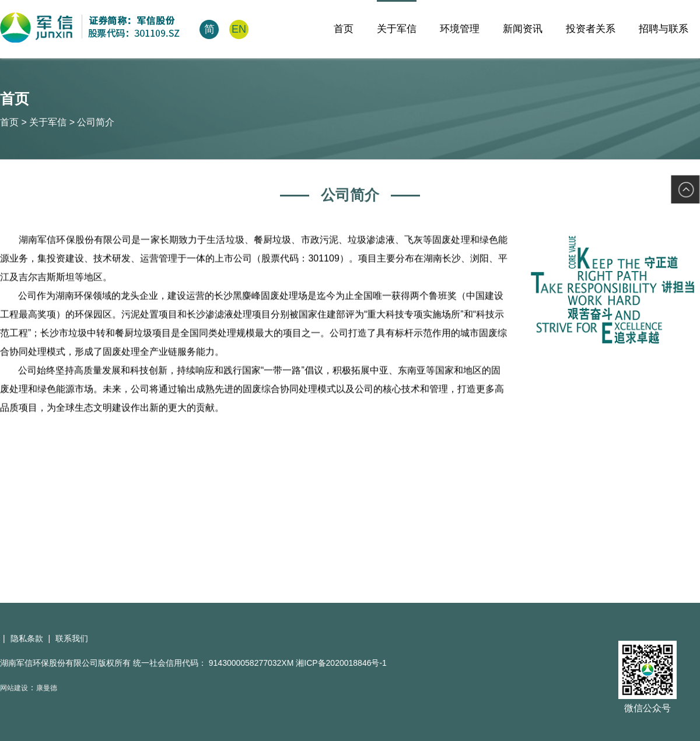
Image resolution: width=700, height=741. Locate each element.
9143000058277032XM (252, 663)
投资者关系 (591, 29)
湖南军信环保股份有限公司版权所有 (65, 663)
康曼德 (47, 688)
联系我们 (72, 638)
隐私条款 (27, 638)
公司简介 (96, 122)
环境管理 (460, 29)
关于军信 (397, 29)
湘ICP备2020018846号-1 (341, 663)
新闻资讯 (523, 29)
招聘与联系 (664, 29)
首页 (344, 29)
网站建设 (14, 688)
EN (239, 29)
